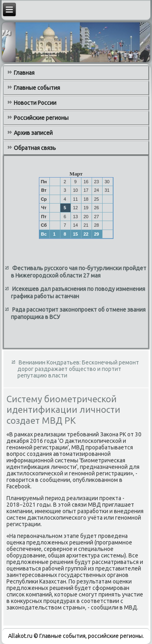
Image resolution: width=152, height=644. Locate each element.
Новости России (35, 103)
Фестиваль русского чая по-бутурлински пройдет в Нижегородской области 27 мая (79, 272)
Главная (24, 73)
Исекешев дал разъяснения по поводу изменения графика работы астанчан (78, 293)
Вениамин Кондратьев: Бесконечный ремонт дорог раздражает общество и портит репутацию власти (78, 369)
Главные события (37, 88)
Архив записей (33, 133)
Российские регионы (41, 118)
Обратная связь (35, 148)
